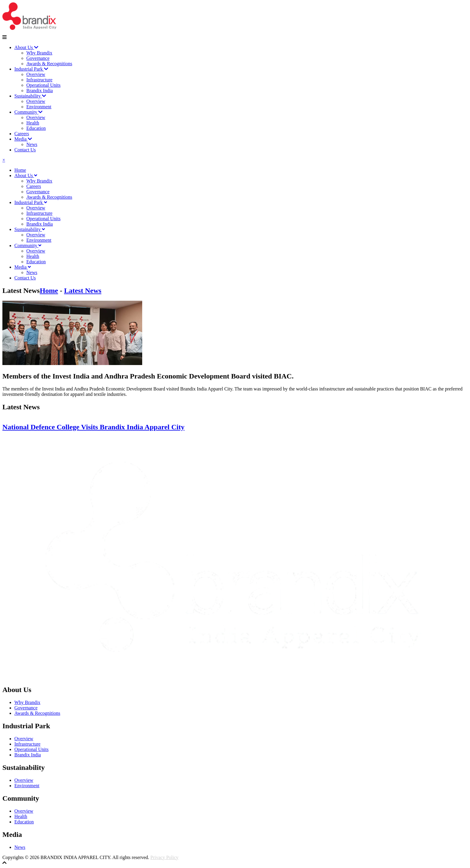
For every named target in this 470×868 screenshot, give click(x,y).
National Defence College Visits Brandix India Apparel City (93, 427)
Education (36, 128)
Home (20, 170)
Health (33, 123)
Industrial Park (31, 69)
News (32, 144)
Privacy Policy (164, 857)
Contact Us (25, 150)
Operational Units (43, 85)
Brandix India (40, 91)
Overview (36, 74)
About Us (26, 47)
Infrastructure (39, 80)
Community (28, 112)
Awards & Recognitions (49, 64)
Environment (39, 107)
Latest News (83, 291)
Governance (38, 58)
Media (23, 139)
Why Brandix (39, 53)
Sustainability (30, 96)
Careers (22, 134)
